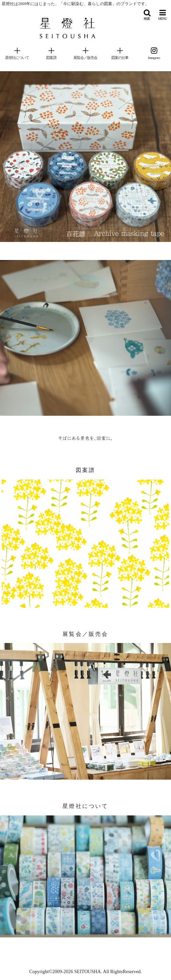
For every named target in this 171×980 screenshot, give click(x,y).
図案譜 (86, 470)
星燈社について (85, 806)
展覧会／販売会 (85, 634)
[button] (147, 15)
